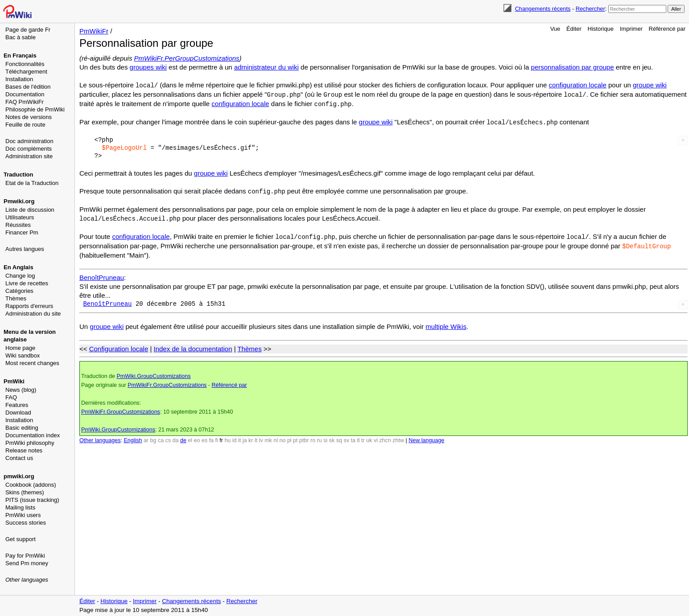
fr (221, 437)
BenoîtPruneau (102, 274)
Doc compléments (29, 149)
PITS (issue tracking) (32, 500)
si (325, 437)
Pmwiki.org (19, 201)
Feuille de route (25, 125)
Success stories (26, 523)
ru (320, 437)
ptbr (304, 437)
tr (363, 437)
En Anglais (19, 267)
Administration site (29, 156)
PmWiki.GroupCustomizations (153, 373)
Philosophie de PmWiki (35, 109)
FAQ (11, 397)
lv (261, 437)
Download (18, 413)
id (235, 437)
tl (358, 437)
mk (268, 437)
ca (161, 437)
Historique (601, 29)
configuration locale (578, 85)
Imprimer (631, 29)
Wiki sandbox (23, 355)
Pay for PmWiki (25, 556)
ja (245, 437)
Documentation (25, 94)
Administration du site (33, 314)
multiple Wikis (446, 323)
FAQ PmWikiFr (25, 102)
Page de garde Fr (28, 30)
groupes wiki (148, 67)
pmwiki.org (19, 476)
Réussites (18, 225)
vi (376, 437)
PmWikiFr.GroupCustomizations (167, 382)
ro (313, 437)
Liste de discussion (30, 210)
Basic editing (22, 428)
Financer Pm (22, 232)
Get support (21, 539)
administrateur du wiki (266, 67)
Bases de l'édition (28, 87)
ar (146, 437)
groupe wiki (650, 85)
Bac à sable (21, 37)
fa (211, 437)
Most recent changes (32, 363)
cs (168, 437)
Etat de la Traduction (32, 183)
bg (153, 437)
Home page (20, 348)
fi (217, 437)
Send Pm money (27, 563)
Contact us (19, 458)
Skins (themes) (25, 492)
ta (353, 437)
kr (251, 437)
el (190, 437)
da (176, 437)
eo (197, 437)
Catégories (19, 291)
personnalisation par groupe (573, 67)
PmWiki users (23, 515)
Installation (19, 79)
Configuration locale (119, 345)
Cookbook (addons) (31, 485)
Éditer (574, 29)
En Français (20, 55)
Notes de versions (29, 117)
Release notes (24, 450)
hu (227, 437)
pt (295, 437)
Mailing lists (20, 507)
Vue (555, 29)
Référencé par (667, 29)
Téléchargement (26, 72)
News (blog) (21, 390)
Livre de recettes (27, 283)
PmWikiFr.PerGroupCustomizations (187, 58)
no (283, 437)
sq (339, 437)
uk (369, 437)
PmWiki (14, 381)
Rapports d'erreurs (29, 306)
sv (346, 437)
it (239, 437)
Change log (20, 276)
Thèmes (16, 298)
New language (426, 437)
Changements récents (543, 9)
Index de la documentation (193, 345)
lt (256, 437)
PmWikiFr (94, 31)
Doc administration (29, 141)
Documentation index (33, 435)
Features (17, 405)
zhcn (385, 437)
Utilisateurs (20, 217)
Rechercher (590, 9)
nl (276, 437)
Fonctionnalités (25, 64)
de (183, 437)
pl (289, 437)
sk (332, 437)
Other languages (27, 580)
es (204, 437)
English (133, 437)
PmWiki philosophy (30, 443)
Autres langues (25, 249)
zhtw (398, 437)
